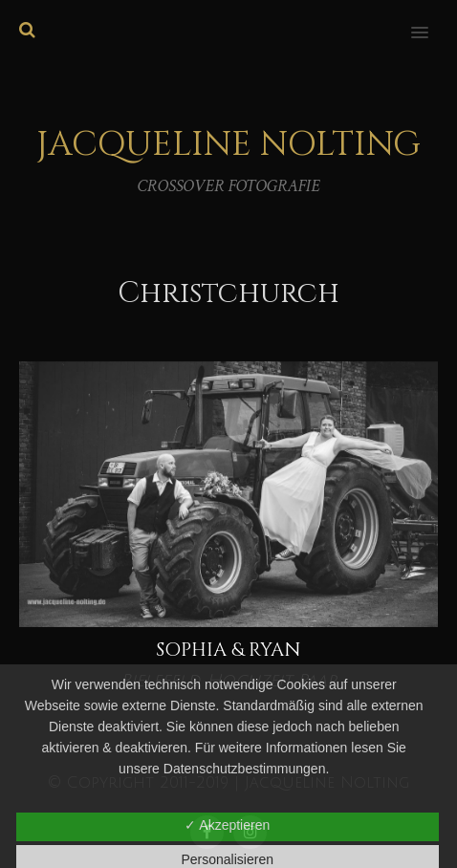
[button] (431, 20)
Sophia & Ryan (228, 650)
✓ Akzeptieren (227, 825)
